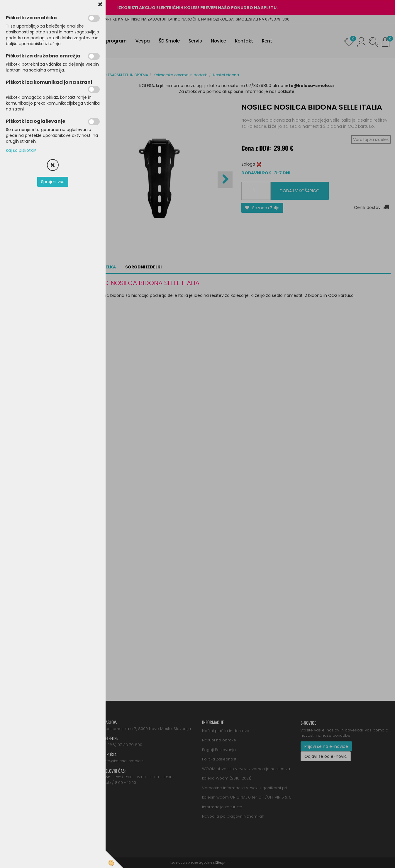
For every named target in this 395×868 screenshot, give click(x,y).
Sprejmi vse (53, 182)
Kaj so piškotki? (21, 150)
